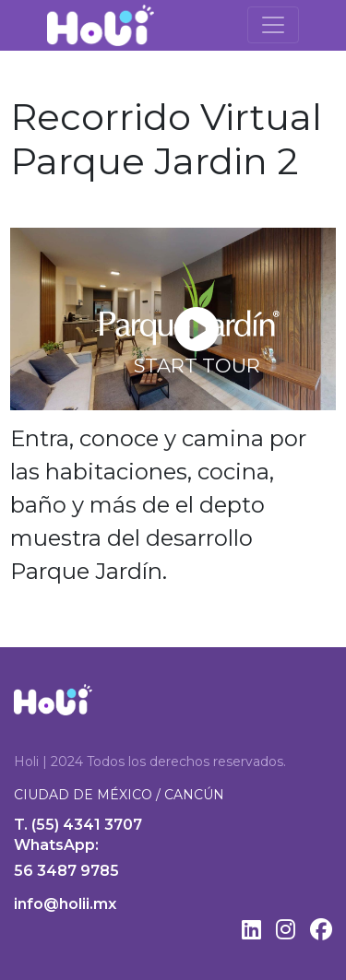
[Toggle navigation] (273, 25)
